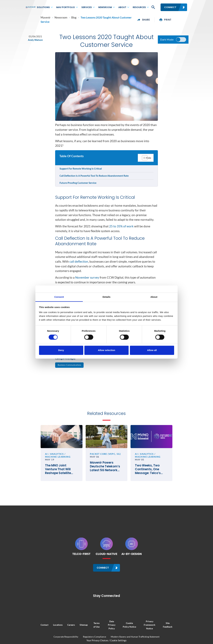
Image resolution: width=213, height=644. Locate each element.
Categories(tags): (65, 378)
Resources (139, 7)
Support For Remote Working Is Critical (81, 170)
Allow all (152, 350)
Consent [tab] (59, 297)
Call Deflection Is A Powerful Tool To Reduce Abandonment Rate (95, 177)
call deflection (79, 279)
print (180, 18)
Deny (61, 350)
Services (87, 7)
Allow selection (106, 350)
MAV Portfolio (66, 7)
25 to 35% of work (121, 239)
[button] (153, 7)
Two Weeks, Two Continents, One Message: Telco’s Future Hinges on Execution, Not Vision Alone (161, 497)
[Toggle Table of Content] (145, 159)
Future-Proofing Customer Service (78, 185)
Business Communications (71, 385)
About (122, 7)
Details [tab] (106, 297)
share (159, 18)
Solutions (43, 7)
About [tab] (154, 297)
